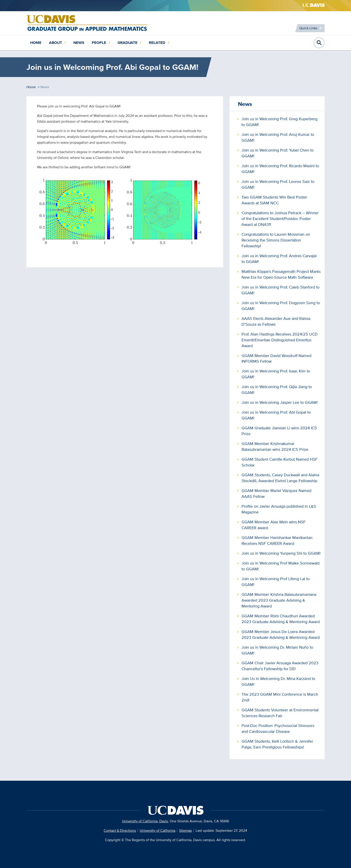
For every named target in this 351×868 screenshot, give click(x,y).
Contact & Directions (120, 831)
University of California (157, 831)
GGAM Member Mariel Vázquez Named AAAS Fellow (276, 493)
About (56, 43)
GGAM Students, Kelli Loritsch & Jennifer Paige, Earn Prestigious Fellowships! (277, 744)
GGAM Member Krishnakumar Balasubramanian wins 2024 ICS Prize (275, 446)
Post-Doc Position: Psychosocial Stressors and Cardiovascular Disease (278, 728)
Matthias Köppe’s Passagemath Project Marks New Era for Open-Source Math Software (281, 274)
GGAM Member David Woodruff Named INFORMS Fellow (276, 358)
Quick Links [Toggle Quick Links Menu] (308, 28)
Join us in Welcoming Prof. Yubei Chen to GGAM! (278, 153)
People (99, 43)
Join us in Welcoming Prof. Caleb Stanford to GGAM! (280, 290)
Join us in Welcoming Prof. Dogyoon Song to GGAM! (281, 306)
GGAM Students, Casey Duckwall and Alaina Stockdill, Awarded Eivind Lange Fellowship (280, 478)
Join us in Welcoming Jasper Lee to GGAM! (280, 402)
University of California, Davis (145, 821)
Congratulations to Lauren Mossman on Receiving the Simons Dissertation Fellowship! (276, 240)
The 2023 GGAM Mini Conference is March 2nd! (280, 697)
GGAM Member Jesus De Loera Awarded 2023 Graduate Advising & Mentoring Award (281, 634)
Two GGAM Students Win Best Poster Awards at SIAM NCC (274, 200)
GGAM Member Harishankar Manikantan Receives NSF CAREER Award (277, 540)
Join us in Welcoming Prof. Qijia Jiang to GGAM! (277, 390)
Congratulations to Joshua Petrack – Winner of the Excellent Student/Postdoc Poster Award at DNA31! (280, 219)
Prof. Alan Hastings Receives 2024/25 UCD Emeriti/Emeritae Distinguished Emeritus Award (280, 340)
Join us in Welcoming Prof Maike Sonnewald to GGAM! (280, 566)
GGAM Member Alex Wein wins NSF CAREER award (274, 525)
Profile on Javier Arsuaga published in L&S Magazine (279, 509)
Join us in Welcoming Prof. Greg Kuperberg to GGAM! (279, 122)
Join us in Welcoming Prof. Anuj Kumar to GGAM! (278, 137)
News (79, 43)
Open (319, 43)
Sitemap (185, 831)
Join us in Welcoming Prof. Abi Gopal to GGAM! (276, 415)
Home (36, 43)
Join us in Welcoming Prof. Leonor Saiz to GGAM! (278, 184)
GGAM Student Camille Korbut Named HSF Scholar (279, 462)
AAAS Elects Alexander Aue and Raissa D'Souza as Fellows (276, 321)
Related (157, 43)
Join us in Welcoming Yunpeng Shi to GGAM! (281, 553)
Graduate (127, 43)
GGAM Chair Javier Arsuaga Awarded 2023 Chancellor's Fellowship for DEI (280, 666)
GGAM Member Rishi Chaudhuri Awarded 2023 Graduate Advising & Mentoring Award (281, 619)
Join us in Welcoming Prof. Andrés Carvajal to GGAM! (279, 259)
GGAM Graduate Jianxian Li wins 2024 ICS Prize (279, 431)
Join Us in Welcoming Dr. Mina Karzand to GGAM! (278, 681)
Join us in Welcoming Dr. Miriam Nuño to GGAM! (277, 650)
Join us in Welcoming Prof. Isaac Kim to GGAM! (276, 374)
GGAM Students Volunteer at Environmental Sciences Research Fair (280, 713)
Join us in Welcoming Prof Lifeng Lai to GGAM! (276, 582)
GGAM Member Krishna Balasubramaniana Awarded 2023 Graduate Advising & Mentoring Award (279, 600)
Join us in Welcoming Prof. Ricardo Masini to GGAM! (280, 169)
